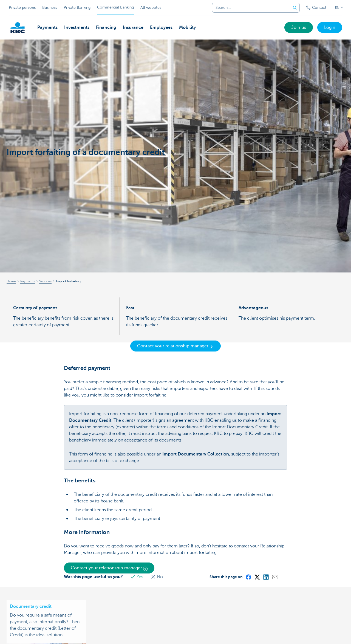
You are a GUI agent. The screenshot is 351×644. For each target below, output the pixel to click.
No (157, 577)
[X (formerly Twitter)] (257, 577)
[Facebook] (248, 577)
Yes (137, 577)
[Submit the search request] (295, 8)
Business (50, 8)
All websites (151, 8)
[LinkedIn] (266, 577)
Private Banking (77, 8)
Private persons (22, 8)
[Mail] (274, 577)
